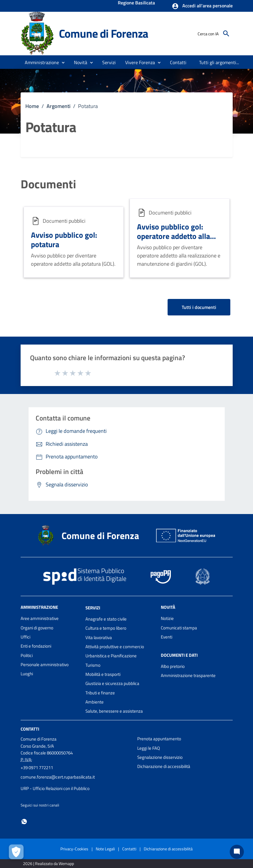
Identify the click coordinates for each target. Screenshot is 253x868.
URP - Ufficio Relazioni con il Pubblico (55, 788)
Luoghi (27, 674)
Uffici (25, 637)
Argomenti (58, 106)
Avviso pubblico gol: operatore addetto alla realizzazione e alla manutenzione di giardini (178, 241)
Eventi (167, 637)
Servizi (93, 608)
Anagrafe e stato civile (106, 619)
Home (32, 106)
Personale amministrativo (45, 665)
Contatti (30, 729)
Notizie (167, 618)
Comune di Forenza (104, 33)
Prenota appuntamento (159, 739)
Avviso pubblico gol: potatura (64, 240)
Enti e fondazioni (36, 646)
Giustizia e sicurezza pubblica (112, 683)
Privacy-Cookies (74, 849)
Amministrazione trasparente (188, 675)
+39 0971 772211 (37, 768)
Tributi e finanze (100, 693)
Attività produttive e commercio (115, 647)
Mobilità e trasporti (103, 674)
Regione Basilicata (136, 3)
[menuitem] (178, 62)
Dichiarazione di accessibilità (164, 766)
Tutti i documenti (199, 307)
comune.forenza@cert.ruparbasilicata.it (58, 777)
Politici (27, 655)
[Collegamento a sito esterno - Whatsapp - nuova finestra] (24, 821)
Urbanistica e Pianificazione (111, 656)
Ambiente (95, 702)
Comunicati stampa (179, 628)
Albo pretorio (173, 666)
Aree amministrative (40, 618)
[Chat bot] (237, 852)
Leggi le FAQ (149, 748)
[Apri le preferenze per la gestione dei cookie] (16, 852)
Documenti (48, 184)
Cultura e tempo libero (106, 628)
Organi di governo (37, 628)
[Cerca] (226, 34)
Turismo (93, 665)
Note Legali (105, 849)
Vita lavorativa (99, 637)
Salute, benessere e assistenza (114, 711)
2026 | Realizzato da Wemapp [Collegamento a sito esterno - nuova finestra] (48, 863)
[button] (202, 6)
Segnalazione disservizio (160, 757)
